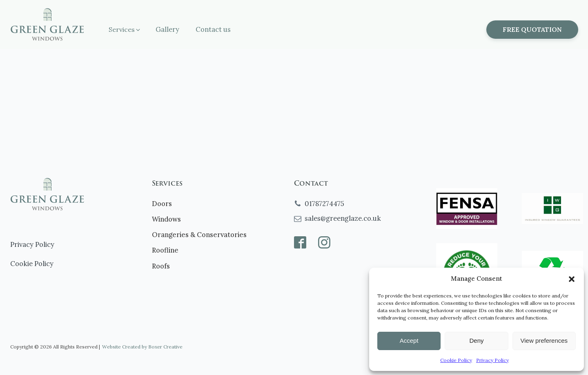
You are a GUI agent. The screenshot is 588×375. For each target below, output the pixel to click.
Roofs (161, 266)
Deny (476, 341)
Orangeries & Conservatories (199, 234)
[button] (572, 279)
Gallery (167, 29)
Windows (166, 219)
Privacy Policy (492, 360)
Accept (409, 341)
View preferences (544, 341)
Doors (162, 203)
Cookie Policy (456, 360)
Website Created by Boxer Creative (142, 347)
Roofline (165, 250)
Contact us (213, 29)
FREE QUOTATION (532, 29)
